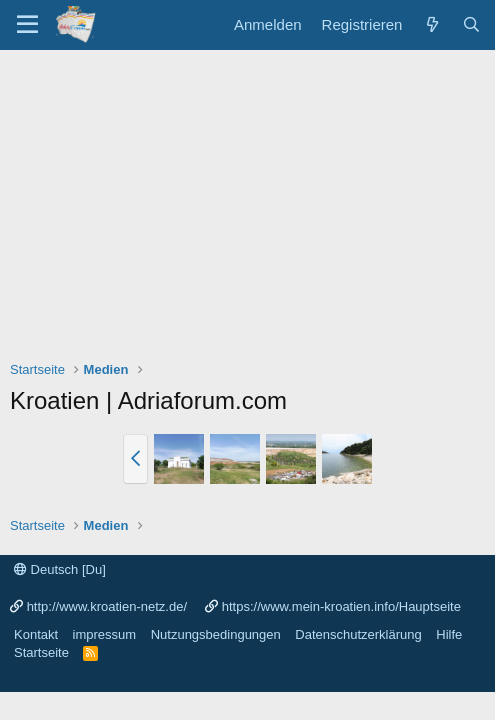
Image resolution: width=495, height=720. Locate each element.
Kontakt (36, 634)
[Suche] (471, 24)
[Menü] (27, 25)
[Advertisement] (247, 200)
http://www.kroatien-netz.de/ (107, 606)
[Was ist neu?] (431, 24)
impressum (105, 634)
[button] (135, 459)
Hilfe (449, 634)
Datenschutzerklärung (358, 634)
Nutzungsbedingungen (216, 634)
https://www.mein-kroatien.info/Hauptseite (341, 606)
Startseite (41, 652)
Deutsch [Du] (60, 569)
